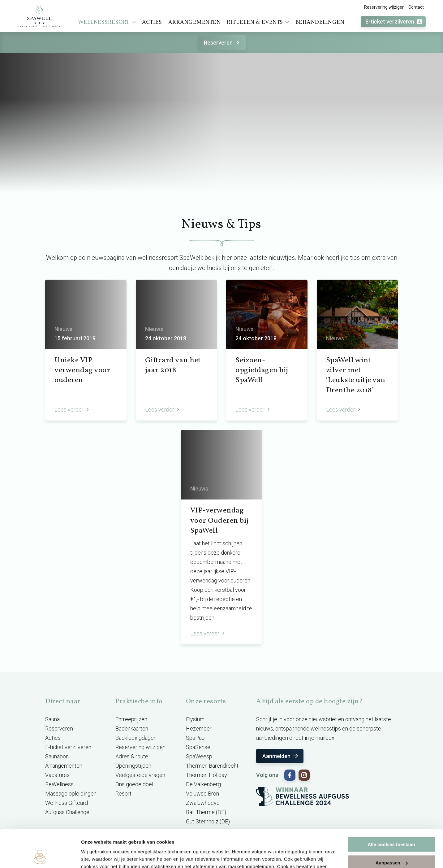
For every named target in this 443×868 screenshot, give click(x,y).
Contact (416, 7)
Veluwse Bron (202, 794)
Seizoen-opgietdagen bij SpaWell (262, 371)
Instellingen (94, 856)
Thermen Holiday (206, 775)
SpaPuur (196, 738)
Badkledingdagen (136, 738)
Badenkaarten (132, 728)
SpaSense (198, 747)
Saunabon (57, 756)
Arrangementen (195, 22)
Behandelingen (320, 22)
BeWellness (59, 784)
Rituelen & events (258, 22)
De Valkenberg (203, 784)
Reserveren (223, 43)
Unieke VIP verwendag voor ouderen (82, 371)
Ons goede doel (134, 784)
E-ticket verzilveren (394, 22)
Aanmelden (281, 756)
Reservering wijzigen (384, 7)
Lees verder (72, 410)
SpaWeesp (199, 756)
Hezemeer (199, 728)
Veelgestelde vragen (140, 775)
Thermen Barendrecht (212, 766)
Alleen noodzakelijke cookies (391, 846)
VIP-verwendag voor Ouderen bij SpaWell (219, 521)
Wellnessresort (107, 22)
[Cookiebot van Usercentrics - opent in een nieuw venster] (40, 856)
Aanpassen (392, 827)
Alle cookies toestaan (391, 809)
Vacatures (57, 775)
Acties (152, 22)
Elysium (195, 719)
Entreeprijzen (131, 719)
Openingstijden (133, 766)
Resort (123, 794)
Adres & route (132, 756)
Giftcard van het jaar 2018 (173, 365)
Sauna (52, 719)
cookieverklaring (202, 839)
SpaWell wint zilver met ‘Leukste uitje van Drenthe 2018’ (356, 375)
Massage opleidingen (71, 794)
